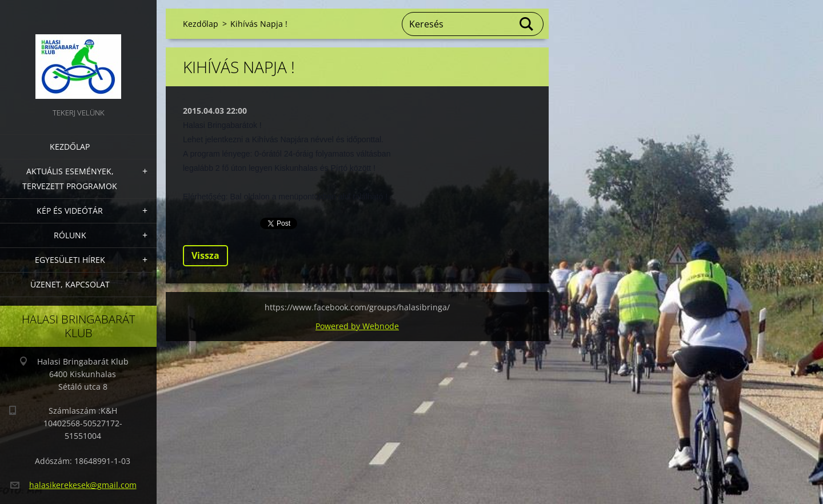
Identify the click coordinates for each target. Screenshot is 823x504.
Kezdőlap (70, 147)
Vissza (205, 255)
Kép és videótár (70, 211)
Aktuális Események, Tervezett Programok (70, 179)
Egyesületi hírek (70, 260)
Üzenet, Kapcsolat (70, 284)
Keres (527, 24)
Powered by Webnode (357, 326)
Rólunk (70, 235)
